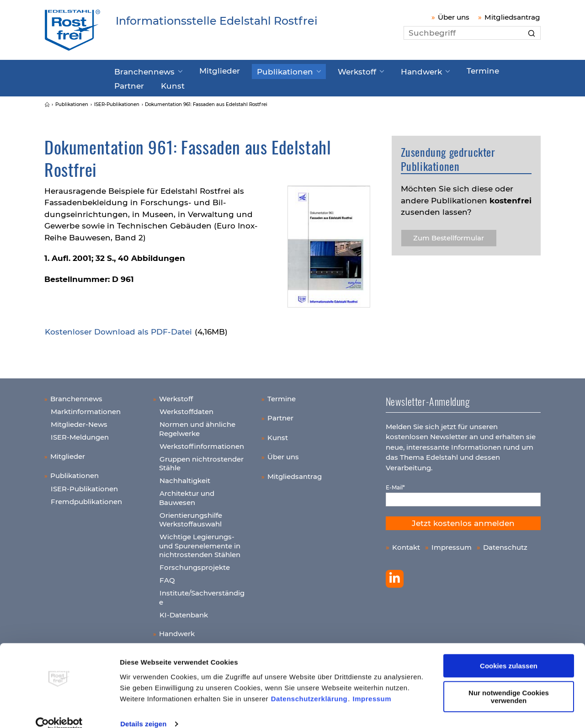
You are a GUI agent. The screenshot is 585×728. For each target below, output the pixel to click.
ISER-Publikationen (84, 485)
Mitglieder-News (79, 421)
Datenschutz (505, 544)
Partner (483, 69)
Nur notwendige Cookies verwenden (509, 683)
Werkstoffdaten (186, 408)
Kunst (125, 83)
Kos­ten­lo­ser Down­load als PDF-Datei (118, 328)
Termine (440, 69)
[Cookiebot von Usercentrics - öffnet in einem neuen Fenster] (59, 710)
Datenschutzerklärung (309, 685)
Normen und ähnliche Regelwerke (197, 425)
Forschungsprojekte (195, 564)
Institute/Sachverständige (202, 594)
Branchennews (141, 70)
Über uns (454, 17)
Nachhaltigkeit (185, 477)
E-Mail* (395, 484)
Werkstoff (328, 70)
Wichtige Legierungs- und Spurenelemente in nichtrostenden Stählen (200, 542)
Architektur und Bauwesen (187, 494)
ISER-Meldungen (80, 433)
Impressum (372, 685)
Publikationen (265, 70)
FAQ (167, 577)
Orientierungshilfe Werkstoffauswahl (191, 516)
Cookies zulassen (509, 652)
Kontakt (406, 544)
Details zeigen (143, 710)
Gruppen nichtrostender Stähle (201, 460)
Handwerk (385, 70)
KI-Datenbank (184, 611)
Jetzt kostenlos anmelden (463, 520)
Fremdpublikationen (86, 497)
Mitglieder (207, 69)
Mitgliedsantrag (512, 17)
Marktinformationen (86, 408)
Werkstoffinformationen (202, 442)
